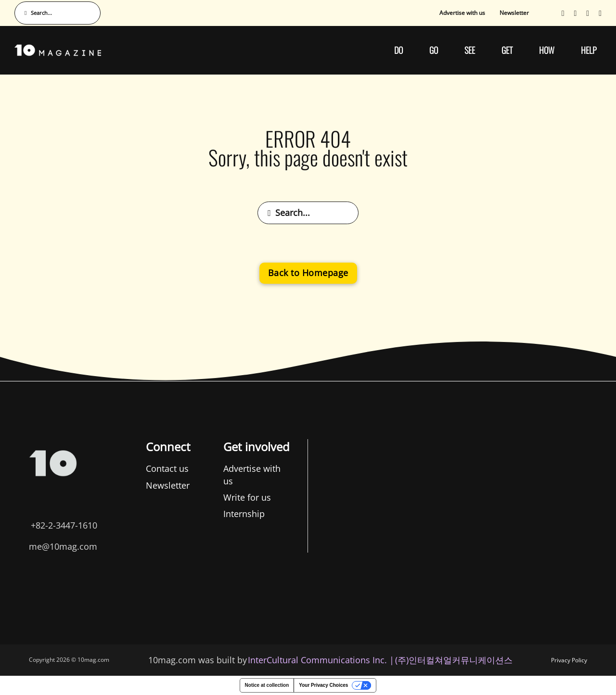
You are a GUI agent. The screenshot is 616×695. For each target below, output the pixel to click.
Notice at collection (267, 685)
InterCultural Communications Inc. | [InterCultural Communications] (321, 660)
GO (434, 50)
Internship (133, 514)
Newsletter (514, 13)
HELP (589, 50)
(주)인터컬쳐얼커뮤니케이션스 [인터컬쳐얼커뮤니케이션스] (454, 660)
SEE (470, 50)
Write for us (136, 497)
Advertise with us (462, 13)
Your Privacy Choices (323, 685)
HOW (547, 50)
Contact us (57, 468)
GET (507, 50)
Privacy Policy (569, 660)
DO (398, 50)
